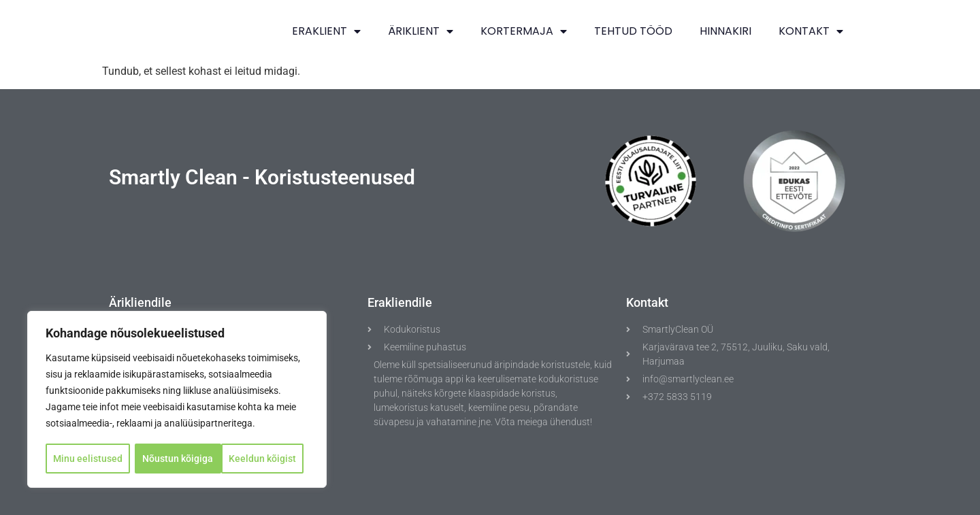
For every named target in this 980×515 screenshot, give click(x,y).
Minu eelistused (88, 459)
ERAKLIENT (326, 31)
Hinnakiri (725, 31)
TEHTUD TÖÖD (633, 31)
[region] (177, 400)
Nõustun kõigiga (265, 459)
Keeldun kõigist (177, 459)
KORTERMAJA (524, 31)
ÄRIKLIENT (421, 31)
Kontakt (811, 31)
